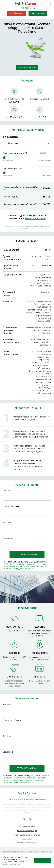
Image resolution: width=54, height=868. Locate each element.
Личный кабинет (38, 14)
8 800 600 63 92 (27, 8)
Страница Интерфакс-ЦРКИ (27, 843)
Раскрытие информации (27, 831)
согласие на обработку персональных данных (26, 563)
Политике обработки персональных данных (24, 566)
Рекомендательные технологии (27, 835)
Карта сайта (27, 839)
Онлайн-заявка (16, 14)
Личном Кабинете (35, 218)
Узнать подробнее (12, 864)
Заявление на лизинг (27, 826)
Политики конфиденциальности (18, 569)
